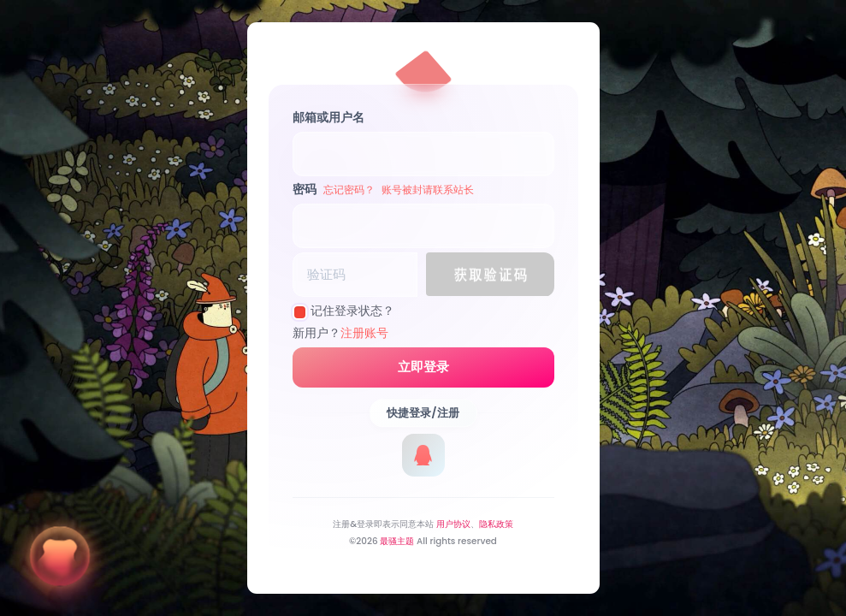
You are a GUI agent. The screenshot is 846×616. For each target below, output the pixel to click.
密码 (383, 189)
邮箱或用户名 (328, 117)
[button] (490, 274)
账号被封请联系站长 (428, 190)
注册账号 (364, 333)
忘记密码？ (349, 190)
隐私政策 (496, 524)
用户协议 (453, 524)
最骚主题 (397, 541)
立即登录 (423, 367)
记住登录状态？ (352, 311)
